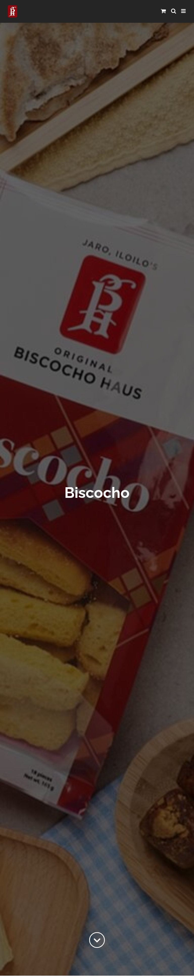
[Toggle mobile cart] (163, 11)
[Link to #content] (97, 940)
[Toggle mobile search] (174, 11)
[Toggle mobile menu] (184, 11)
